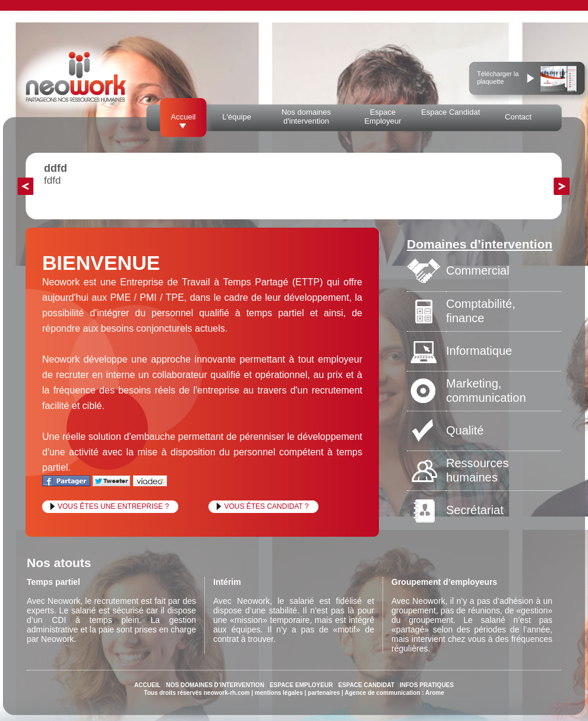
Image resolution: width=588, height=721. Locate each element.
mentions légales (279, 693)
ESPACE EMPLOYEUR (301, 685)
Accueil (184, 117)
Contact (518, 117)
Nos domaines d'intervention (306, 117)
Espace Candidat (451, 112)
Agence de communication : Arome (394, 693)
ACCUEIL (147, 685)
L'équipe (237, 117)
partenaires (324, 693)
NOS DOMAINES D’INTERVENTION (215, 685)
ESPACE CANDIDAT (366, 685)
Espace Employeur (382, 117)
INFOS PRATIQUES (427, 685)
